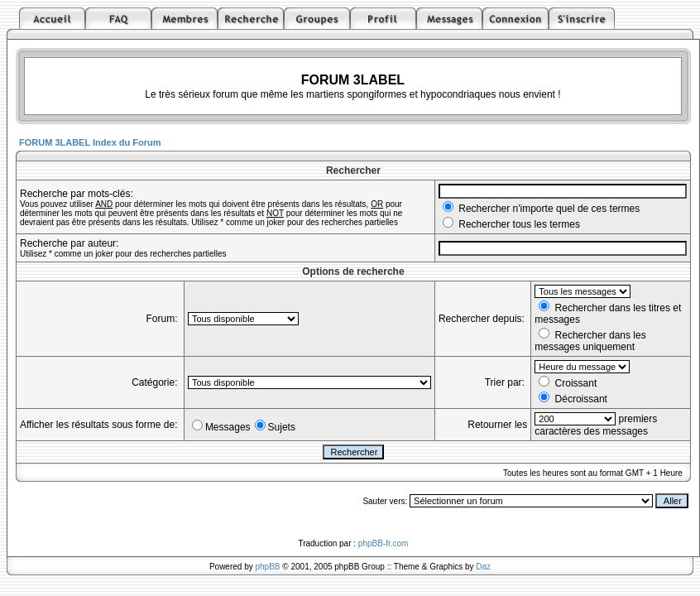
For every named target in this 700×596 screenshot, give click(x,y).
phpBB (268, 567)
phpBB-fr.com (384, 543)
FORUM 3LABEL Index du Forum (90, 142)
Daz (483, 567)
